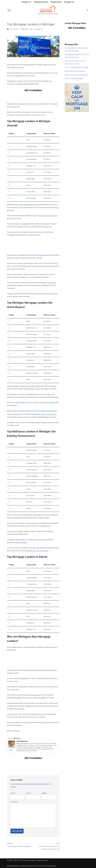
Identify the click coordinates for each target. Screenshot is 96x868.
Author (10, 738)
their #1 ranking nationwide (48, 216)
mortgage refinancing (32, 523)
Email (28, 793)
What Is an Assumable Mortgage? (76, 75)
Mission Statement (27, 866)
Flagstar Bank (52, 283)
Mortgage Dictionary (41, 2)
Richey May (48, 227)
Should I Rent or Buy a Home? (75, 71)
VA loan (44, 540)
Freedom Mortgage (20, 542)
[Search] (88, 10)
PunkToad (16, 731)
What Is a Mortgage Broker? (74, 78)
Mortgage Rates (56, 2)
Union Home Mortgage (49, 414)
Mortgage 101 (27, 2)
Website (44, 793)
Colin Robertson (14, 29)
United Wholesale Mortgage (28, 205)
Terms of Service (40, 866)
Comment (14, 802)
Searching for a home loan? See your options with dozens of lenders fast (32, 411)
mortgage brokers (44, 255)
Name (13, 793)
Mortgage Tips (69, 2)
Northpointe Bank (34, 695)
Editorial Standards (14, 866)
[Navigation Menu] (9, 10)
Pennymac (36, 551)
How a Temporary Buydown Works (77, 67)
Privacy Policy (51, 866)
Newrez (46, 551)
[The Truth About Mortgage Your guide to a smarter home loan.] (48, 10)
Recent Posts (17, 738)
